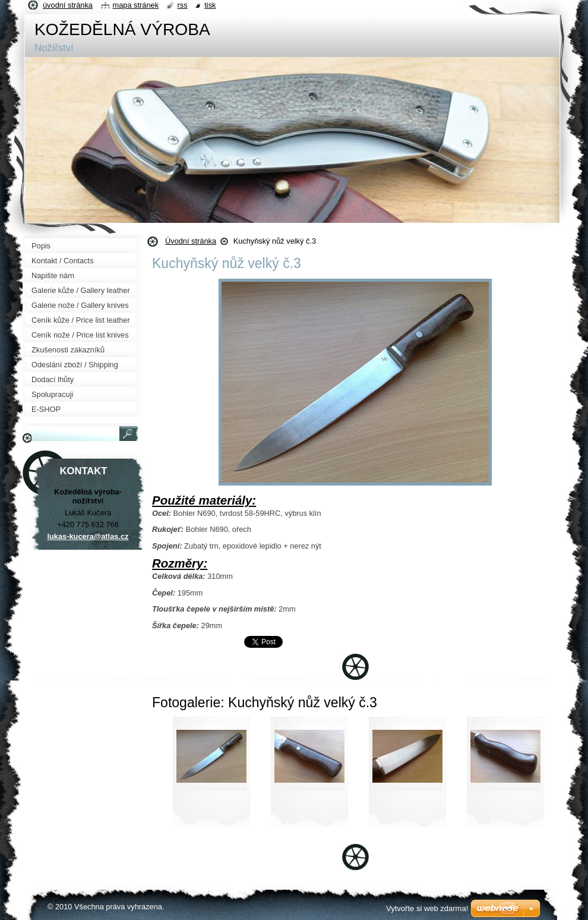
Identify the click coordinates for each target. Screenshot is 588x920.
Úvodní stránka (191, 241)
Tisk (210, 5)
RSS (183, 5)
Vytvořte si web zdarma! (427, 908)
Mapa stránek (136, 5)
